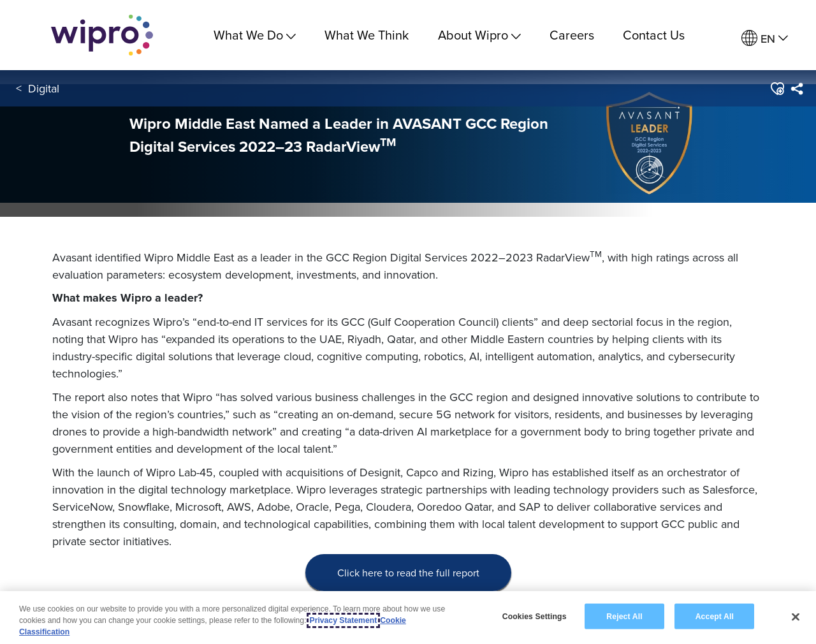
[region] (408, 618)
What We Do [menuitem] (255, 35)
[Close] (796, 617)
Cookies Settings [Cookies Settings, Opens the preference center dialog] (535, 616)
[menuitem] (765, 39)
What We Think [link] (367, 35)
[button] (777, 89)
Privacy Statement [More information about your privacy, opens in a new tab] (344, 620)
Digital (44, 88)
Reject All (624, 616)
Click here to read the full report (408, 573)
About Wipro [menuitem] (479, 35)
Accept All (715, 616)
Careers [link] (572, 35)
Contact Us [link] (654, 35)
